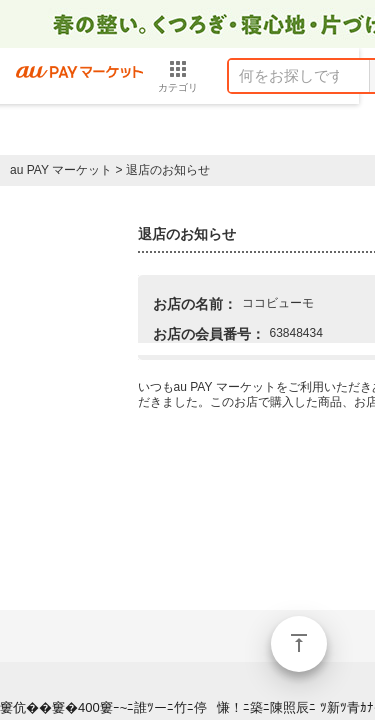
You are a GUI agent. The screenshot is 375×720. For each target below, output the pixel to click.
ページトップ (299, 644)
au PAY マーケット (61, 170)
